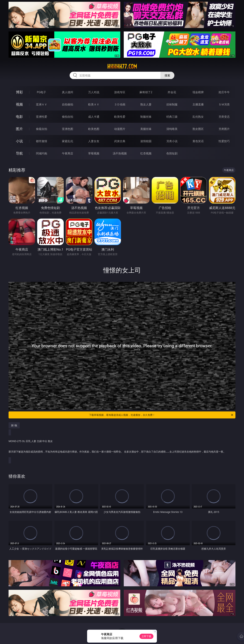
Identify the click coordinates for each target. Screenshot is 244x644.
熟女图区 (198, 129)
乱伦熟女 (198, 117)
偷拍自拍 (68, 117)
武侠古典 (120, 141)
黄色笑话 (198, 141)
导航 (19, 153)
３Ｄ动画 (120, 104)
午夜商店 (68, 153)
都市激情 (42, 141)
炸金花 (172, 92)
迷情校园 (146, 141)
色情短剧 (172, 153)
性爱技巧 (224, 141)
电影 (19, 117)
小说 (19, 141)
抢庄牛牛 (224, 92)
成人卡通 (94, 117)
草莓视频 (94, 153)
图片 (19, 129)
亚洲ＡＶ (42, 104)
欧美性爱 (120, 117)
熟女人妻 (146, 104)
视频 (19, 104)
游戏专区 (120, 92)
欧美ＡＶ (94, 104)
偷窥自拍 (42, 129)
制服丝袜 (146, 117)
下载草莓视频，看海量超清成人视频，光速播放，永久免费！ (161, 415)
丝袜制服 (172, 104)
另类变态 (224, 117)
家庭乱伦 (68, 141)
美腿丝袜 (146, 129)
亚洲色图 (68, 129)
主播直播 (198, 104)
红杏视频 (146, 153)
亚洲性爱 (42, 117)
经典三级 (172, 117)
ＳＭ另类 (224, 104)
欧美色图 (94, 129)
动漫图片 (120, 129)
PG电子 (41, 92)
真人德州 (68, 92)
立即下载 (146, 636)
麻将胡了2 (146, 92)
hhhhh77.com (122, 66)
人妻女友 (94, 141)
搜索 (167, 75)
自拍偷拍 (68, 104)
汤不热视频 (120, 153)
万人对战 (94, 92)
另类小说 (172, 141)
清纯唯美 (172, 129)
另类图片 (224, 129)
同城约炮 (42, 153)
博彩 (19, 92)
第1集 (14, 425)
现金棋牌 (198, 92)
